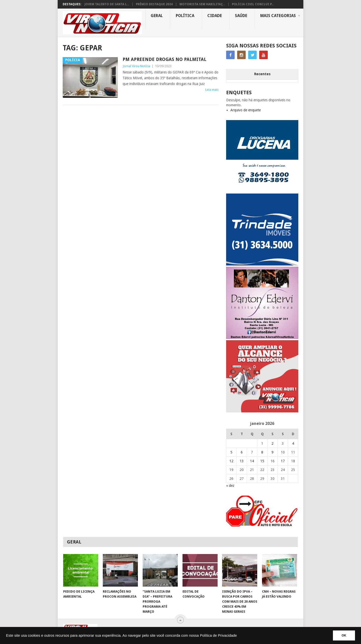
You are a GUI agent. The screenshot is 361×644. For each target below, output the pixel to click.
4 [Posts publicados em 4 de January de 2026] (293, 443)
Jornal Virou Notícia (136, 66)
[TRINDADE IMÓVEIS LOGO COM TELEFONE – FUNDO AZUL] (262, 264)
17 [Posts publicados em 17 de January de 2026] (283, 461)
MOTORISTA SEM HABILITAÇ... (202, 4)
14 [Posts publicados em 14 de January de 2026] (252, 461)
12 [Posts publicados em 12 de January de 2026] (231, 461)
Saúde (241, 16)
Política (185, 16)
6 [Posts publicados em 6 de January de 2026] (242, 452)
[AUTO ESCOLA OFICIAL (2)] (262, 527)
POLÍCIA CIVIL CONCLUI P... (253, 4)
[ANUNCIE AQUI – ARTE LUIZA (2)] (262, 411)
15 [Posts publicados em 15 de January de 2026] (262, 461)
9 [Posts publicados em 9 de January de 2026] (273, 452)
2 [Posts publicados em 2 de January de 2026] (273, 443)
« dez (230, 486)
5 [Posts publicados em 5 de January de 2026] (231, 452)
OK (344, 635)
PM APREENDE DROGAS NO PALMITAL (164, 59)
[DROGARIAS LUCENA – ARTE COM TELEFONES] (262, 191)
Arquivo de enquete (246, 110)
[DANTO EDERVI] (262, 338)
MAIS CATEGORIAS (278, 16)
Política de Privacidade (218, 635)
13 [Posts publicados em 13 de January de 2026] (242, 461)
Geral (157, 16)
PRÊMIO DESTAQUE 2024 (154, 4)
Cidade (215, 16)
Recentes (262, 74)
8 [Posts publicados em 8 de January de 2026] (262, 452)
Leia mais (212, 90)
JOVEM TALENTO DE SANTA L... (107, 4)
